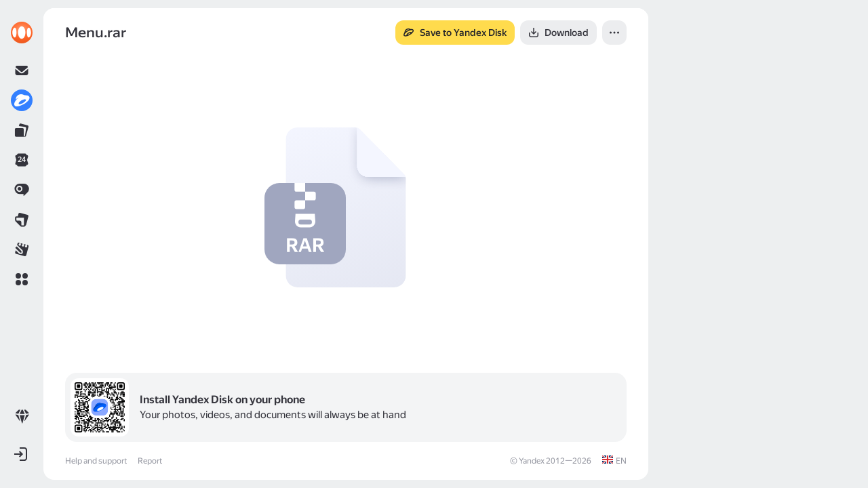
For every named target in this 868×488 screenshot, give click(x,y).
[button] (22, 279)
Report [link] (150, 461)
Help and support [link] (96, 461)
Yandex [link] (532, 461)
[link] (22, 33)
